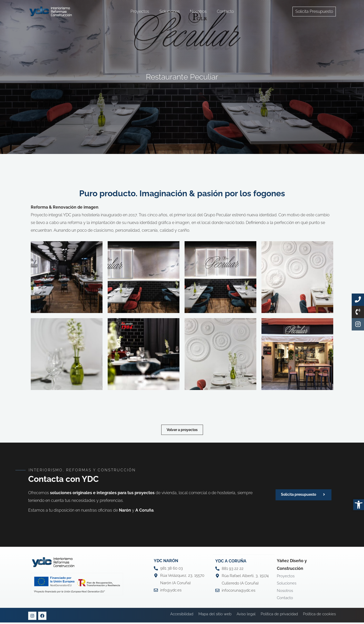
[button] (359, 505)
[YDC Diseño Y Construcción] (51, 11)
